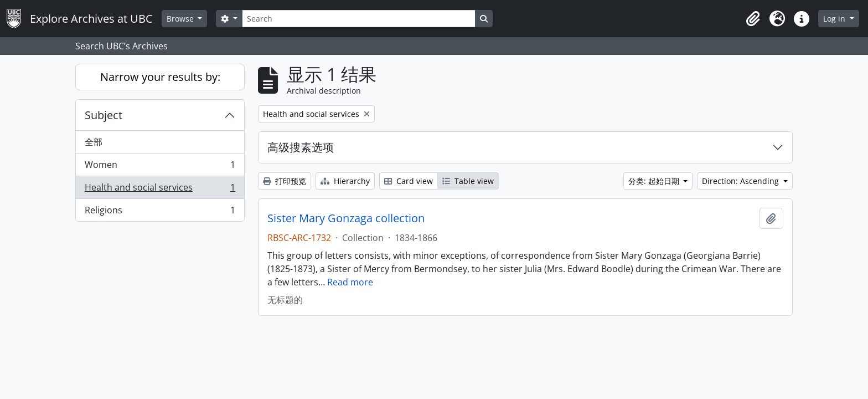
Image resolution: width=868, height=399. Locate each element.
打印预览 (285, 181)
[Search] (359, 19)
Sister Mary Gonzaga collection (346, 218)
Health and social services (160, 190)
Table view (468, 181)
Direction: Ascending (742, 181)
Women (160, 167)
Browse (181, 19)
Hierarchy (345, 181)
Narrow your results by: (160, 77)
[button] (753, 19)
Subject (104, 115)
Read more (350, 282)
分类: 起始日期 (655, 181)
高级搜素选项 (301, 147)
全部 (94, 142)
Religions (160, 212)
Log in (835, 19)
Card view (409, 181)
